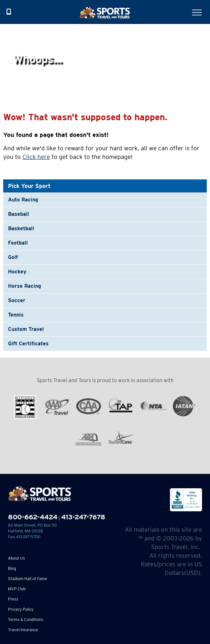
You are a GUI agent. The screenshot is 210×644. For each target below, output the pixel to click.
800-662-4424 (33, 517)
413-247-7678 (83, 517)
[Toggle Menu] (197, 12)
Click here (36, 157)
